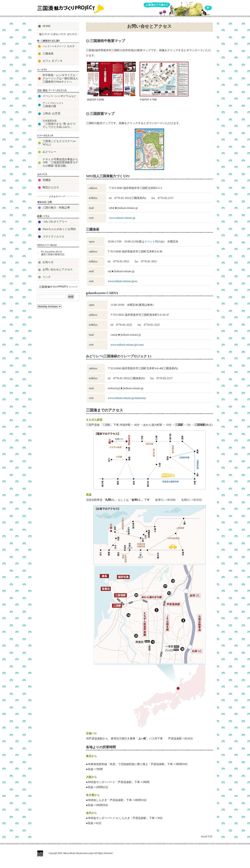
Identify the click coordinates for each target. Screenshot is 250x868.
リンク (47, 277)
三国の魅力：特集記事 (56, 208)
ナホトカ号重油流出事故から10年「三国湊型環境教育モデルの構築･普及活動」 (60, 163)
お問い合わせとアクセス (58, 270)
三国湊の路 (53, 105)
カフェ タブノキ (53, 61)
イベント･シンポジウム (59, 96)
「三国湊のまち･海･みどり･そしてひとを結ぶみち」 (60, 124)
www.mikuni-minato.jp (122, 218)
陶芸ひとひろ (51, 187)
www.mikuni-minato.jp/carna (127, 345)
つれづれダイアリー (55, 222)
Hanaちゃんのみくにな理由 (59, 229)
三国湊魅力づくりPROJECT (71, 9)
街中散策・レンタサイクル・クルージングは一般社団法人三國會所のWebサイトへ (60, 78)
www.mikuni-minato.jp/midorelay (127, 398)
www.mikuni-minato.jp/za (122, 281)
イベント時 (151, 241)
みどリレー (49, 152)
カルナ (59, 46)
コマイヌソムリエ (54, 236)
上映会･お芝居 (51, 113)
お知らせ (48, 262)
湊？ (208, 8)
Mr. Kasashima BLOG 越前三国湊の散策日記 (53, 253)
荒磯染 (47, 180)
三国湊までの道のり (157, 5)
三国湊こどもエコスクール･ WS (60, 143)
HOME (47, 26)
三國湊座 (48, 54)
